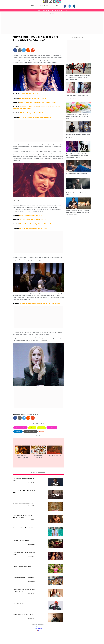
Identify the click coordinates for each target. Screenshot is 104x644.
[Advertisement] (52, 24)
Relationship (59, 10)
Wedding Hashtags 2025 (20, 428)
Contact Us (56, 6)
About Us (33, 6)
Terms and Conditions (39, 629)
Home (39, 630)
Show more (42, 431)
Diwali (32, 428)
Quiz (40, 10)
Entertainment (48, 10)
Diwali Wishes (52, 428)
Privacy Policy (39, 627)
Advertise (44, 6)
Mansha (17, 46)
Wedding (41, 428)
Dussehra (18, 432)
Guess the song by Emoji (30, 432)
